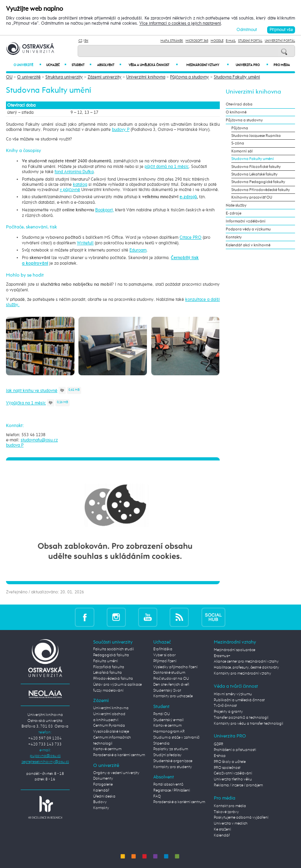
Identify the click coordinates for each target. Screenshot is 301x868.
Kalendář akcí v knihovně (248, 245)
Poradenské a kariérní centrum (119, 755)
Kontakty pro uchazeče (173, 696)
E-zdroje (234, 213)
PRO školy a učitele (230, 762)
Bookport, (105, 210)
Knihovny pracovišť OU (252, 197)
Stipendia (161, 743)
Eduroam (138, 250)
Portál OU (162, 714)
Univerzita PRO (252, 65)
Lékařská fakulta (107, 673)
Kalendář (101, 790)
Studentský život (167, 690)
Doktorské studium (169, 673)
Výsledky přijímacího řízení (175, 667)
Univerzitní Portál (280, 41)
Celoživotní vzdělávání (233, 773)
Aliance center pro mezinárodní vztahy (246, 661)
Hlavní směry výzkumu (233, 694)
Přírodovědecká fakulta (113, 679)
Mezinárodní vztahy (207, 65)
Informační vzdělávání (246, 221)
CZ (80, 41)
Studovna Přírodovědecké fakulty (261, 190)
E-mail (231, 41)
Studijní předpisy (167, 755)
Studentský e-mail (168, 720)
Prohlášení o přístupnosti (235, 750)
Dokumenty (103, 778)
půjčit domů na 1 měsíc (167, 167)
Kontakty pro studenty (173, 767)
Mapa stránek (172, 41)
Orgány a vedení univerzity (116, 773)
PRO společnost (227, 768)
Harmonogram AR (169, 731)
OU (9, 77)
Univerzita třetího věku (233, 779)
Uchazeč (56, 65)
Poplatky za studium (171, 749)
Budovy (100, 802)
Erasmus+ (222, 656)
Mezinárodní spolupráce (235, 650)
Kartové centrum (107, 749)
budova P (15, 445)
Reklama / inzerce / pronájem (238, 785)
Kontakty (234, 237)
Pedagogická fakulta (111, 655)
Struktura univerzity (64, 77)
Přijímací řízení (165, 661)
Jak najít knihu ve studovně (32, 391)
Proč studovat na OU (171, 679)
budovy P (121, 130)
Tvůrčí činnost (225, 706)
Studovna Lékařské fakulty (254, 174)
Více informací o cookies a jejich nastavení (180, 23)
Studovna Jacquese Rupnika (256, 136)
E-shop (220, 756)
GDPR (219, 744)
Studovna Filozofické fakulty (256, 167)
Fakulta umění (106, 661)
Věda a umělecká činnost (153, 65)
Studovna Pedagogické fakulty (258, 182)
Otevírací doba (239, 104)
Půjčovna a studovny (190, 77)
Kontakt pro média (230, 806)
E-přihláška (163, 649)
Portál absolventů (168, 784)
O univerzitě (27, 65)
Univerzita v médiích (231, 823)
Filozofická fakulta (109, 667)
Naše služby (236, 205)
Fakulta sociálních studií (113, 649)
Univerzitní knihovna (146, 77)
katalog (80, 184)
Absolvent (109, 65)
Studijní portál (250, 41)
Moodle (217, 41)
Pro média (282, 65)
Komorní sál (242, 151)
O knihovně (236, 112)
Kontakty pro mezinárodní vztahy (242, 673)
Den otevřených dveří (171, 685)
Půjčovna (240, 128)
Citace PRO (191, 237)
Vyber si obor (164, 655)
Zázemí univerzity (105, 77)
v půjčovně (70, 190)
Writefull (85, 243)
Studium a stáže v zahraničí (176, 737)
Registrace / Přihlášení (172, 790)
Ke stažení (222, 829)
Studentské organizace (173, 761)
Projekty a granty (228, 712)
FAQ (157, 796)
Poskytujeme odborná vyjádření (241, 817)
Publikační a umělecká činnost (239, 700)
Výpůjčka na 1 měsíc (26, 403)
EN (86, 41)
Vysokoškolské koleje (111, 731)
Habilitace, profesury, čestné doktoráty (246, 667)
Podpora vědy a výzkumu (248, 229)
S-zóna (238, 143)
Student (81, 65)
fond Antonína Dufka (74, 172)
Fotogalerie (103, 784)
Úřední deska (104, 796)
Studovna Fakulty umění (237, 77)
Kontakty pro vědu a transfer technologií (248, 724)
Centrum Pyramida (109, 726)
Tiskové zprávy (226, 812)
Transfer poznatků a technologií (241, 718)
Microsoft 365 (197, 41)
